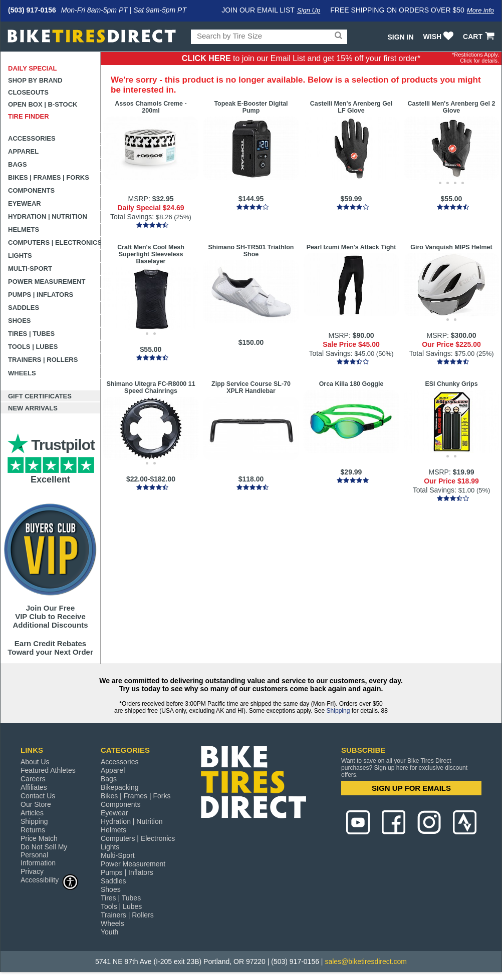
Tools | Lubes (33, 347)
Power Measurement (47, 282)
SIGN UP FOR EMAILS (411, 788)
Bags (18, 164)
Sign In (400, 37)
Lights (20, 256)
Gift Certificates (40, 396)
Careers (33, 779)
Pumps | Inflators (41, 295)
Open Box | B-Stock (43, 104)
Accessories (32, 138)
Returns (33, 830)
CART (480, 37)
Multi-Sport (30, 269)
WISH (440, 37)
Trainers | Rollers (43, 360)
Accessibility (50, 880)
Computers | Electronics (54, 242)
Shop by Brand (35, 80)
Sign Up (309, 10)
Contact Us (38, 796)
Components (31, 190)
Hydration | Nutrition (48, 216)
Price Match (39, 838)
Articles (32, 813)
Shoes (20, 321)
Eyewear (25, 203)
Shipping (338, 711)
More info (480, 10)
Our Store (36, 804)
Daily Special (33, 68)
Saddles (24, 308)
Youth (109, 932)
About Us (35, 762)
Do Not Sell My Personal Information (44, 855)
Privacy (32, 871)
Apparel (23, 151)
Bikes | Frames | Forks (49, 177)
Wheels (22, 373)
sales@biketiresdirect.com (366, 961)
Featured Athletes (48, 770)
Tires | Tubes (31, 334)
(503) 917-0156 (32, 10)
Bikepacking (120, 787)
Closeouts (28, 92)
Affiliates (34, 787)
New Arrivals (33, 408)
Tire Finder (29, 116)
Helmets (24, 229)
